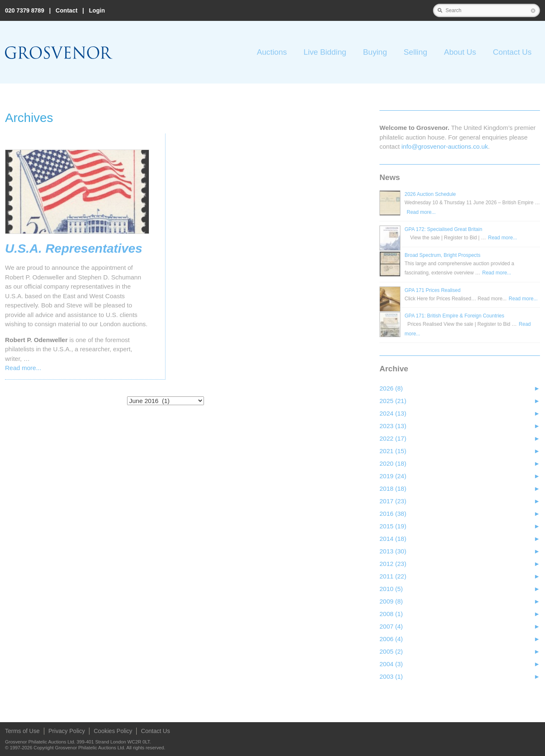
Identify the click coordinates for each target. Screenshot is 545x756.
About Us (460, 52)
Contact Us (512, 52)
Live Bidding (325, 52)
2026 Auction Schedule (430, 194)
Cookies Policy (113, 731)
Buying (375, 52)
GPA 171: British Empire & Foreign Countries (455, 316)
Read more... (23, 368)
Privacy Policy (67, 731)
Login (97, 10)
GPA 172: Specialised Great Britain (443, 229)
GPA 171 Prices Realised (433, 290)
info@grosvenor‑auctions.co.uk (445, 146)
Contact (66, 10)
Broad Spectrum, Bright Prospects (442, 255)
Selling (415, 52)
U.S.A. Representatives (74, 249)
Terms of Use (22, 731)
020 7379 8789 (25, 10)
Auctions (272, 52)
